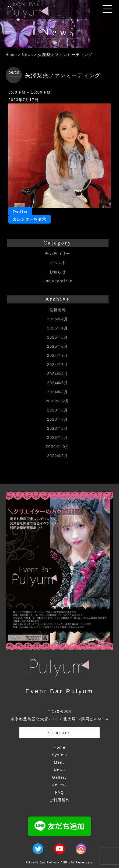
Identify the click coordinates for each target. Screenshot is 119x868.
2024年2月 (58, 392)
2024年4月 (58, 374)
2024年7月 (58, 365)
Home (11, 55)
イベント (58, 263)
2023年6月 (58, 428)
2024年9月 (58, 355)
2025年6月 (58, 346)
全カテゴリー (58, 254)
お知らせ (58, 272)
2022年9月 (58, 456)
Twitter (20, 212)
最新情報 (58, 310)
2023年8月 (58, 410)
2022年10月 (58, 447)
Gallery (59, 777)
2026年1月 (58, 328)
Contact (59, 732)
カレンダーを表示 (29, 219)
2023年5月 (58, 437)
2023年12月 (58, 401)
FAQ (60, 792)
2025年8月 (58, 337)
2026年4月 (58, 319)
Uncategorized (57, 281)
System (59, 755)
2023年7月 (58, 419)
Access (60, 785)
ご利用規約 (59, 800)
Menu (59, 762)
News (27, 55)
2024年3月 (58, 383)
